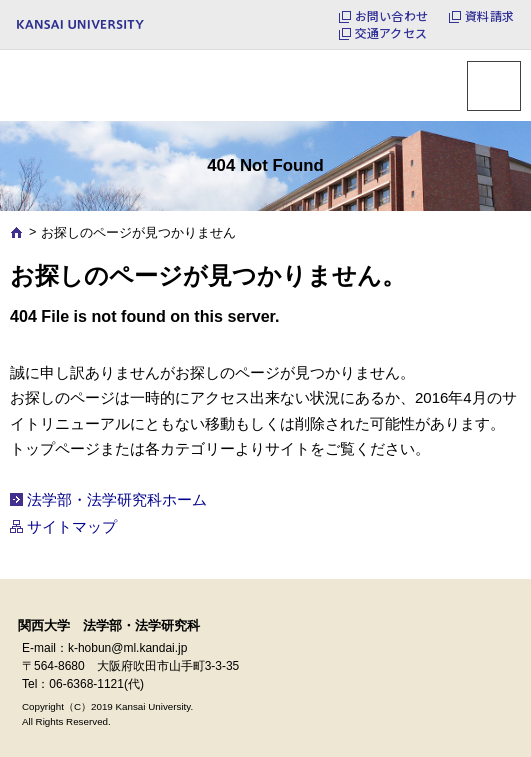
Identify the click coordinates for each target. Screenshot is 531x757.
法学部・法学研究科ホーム (117, 499)
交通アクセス (391, 33)
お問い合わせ (391, 16)
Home (16, 232)
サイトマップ (72, 526)
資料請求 (489, 16)
